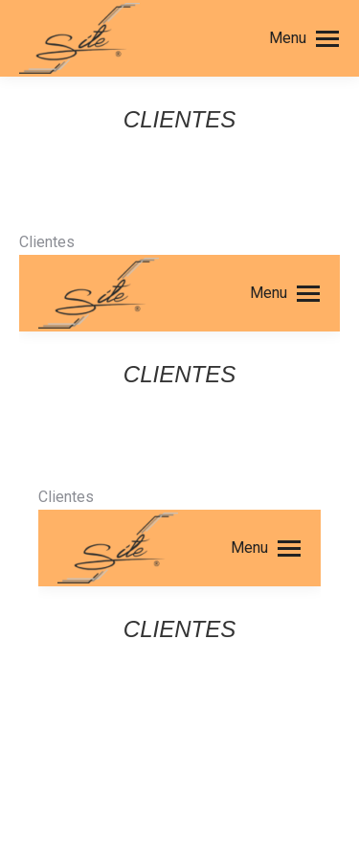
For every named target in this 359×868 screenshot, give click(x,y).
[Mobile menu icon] (304, 38)
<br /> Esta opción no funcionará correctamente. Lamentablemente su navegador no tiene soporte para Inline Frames (179, 494)
